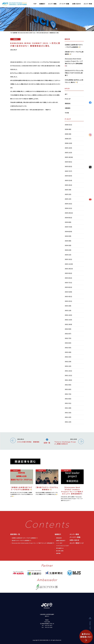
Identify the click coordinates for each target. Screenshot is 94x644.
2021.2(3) (68, 417)
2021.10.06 (66, 441)
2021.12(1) (68, 371)
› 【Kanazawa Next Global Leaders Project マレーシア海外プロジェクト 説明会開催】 (32, 543)
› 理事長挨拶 (58, 538)
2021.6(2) (68, 399)
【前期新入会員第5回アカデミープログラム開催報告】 (74, 46)
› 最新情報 (58, 553)
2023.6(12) (68, 287)
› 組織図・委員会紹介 (60, 540)
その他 (67, 113)
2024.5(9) (68, 236)
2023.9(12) (68, 273)
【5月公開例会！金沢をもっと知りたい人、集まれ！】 (74, 81)
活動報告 (68, 108)
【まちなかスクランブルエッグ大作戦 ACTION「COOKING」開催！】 (74, 73)
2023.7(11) (68, 282)
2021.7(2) (68, 394)
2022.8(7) (68, 334)
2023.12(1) (68, 259)
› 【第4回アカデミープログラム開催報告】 (21, 540)
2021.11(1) (68, 375)
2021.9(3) (68, 385)
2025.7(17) (68, 171)
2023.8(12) (68, 278)
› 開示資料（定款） (59, 551)
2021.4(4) (68, 408)
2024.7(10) (68, 227)
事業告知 (68, 103)
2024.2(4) (68, 250)
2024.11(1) (68, 208)
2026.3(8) (68, 134)
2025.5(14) (68, 180)
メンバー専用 (88, 4)
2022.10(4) (68, 324)
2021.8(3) (68, 389)
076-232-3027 (49, 625)
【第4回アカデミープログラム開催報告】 (74, 53)
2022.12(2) (68, 315)
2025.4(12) (68, 185)
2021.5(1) (68, 403)
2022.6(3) (68, 343)
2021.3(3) (68, 413)
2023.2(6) (68, 306)
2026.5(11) (68, 125)
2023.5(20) (68, 292)
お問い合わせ (76, 4)
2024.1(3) (68, 255)
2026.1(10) (68, 143)
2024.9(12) (68, 217)
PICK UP (68, 99)
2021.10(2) (68, 380)
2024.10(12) (69, 213)
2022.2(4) (68, 361)
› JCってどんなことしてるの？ (62, 546)
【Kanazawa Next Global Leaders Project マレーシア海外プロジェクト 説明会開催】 (74, 62)
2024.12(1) (68, 204)
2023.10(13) (69, 269)
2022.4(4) (68, 352)
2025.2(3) (68, 194)
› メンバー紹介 (59, 543)
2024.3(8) (68, 245)
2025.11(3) (68, 152)
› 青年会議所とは (59, 548)
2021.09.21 (28, 440)
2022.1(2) (68, 366)
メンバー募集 (52, 4)
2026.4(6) (68, 129)
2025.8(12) (68, 166)
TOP (35, 4)
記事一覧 (47, 441)
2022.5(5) (68, 348)
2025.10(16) (69, 157)
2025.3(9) (68, 190)
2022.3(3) (68, 357)
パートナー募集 (64, 4)
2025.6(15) (68, 176)
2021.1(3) (68, 422)
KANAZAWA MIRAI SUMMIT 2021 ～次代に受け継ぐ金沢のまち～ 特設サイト (31, 128)
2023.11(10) (69, 264)
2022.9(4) (68, 329)
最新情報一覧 (16, 33)
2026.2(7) (68, 139)
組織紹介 (42, 4)
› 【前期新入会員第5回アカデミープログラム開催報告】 (24, 538)
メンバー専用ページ (77, 543)
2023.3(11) (68, 301)
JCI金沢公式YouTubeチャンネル (18, 124)
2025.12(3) (68, 148)
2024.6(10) (68, 231)
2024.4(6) (68, 241)
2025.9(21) (68, 162)
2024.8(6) (68, 222)
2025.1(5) (68, 199)
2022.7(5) (68, 338)
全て (66, 94)
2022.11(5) (68, 320)
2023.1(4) (68, 310)
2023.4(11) (68, 296)
